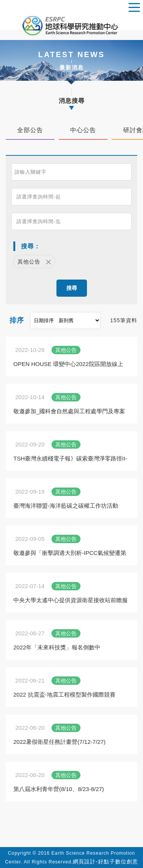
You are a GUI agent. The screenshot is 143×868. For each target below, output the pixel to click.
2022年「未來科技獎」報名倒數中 (57, 647)
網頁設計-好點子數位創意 (105, 862)
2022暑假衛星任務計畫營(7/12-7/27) (59, 742)
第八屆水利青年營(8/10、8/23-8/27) (59, 789)
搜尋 (72, 288)
